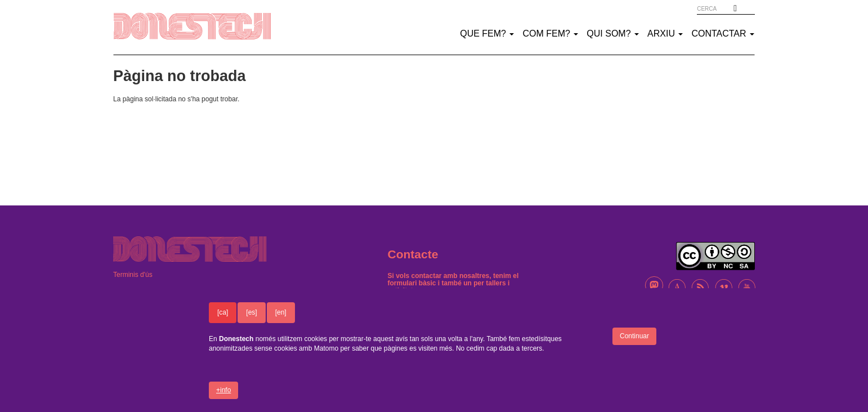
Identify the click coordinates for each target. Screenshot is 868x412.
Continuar (634, 343)
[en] (281, 320)
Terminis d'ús (133, 275)
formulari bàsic (412, 283)
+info (223, 397)
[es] (251, 320)
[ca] (223, 320)
